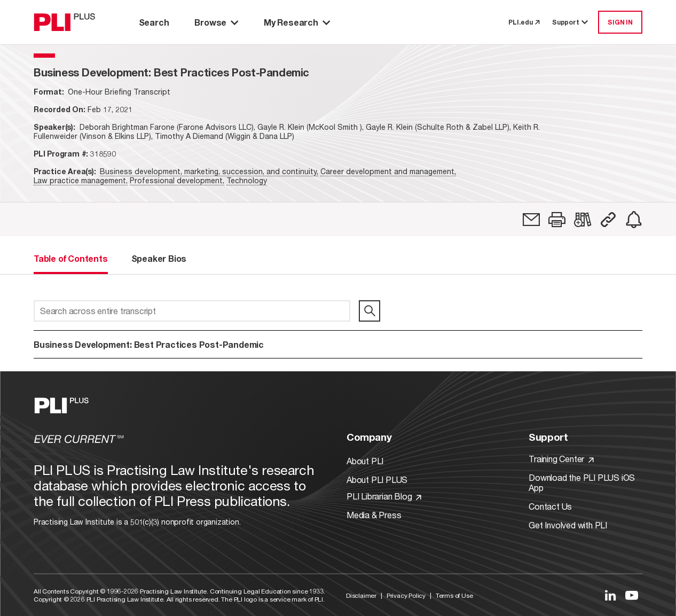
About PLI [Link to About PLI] (365, 461)
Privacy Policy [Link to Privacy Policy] (406, 595)
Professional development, (177, 180)
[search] (370, 311)
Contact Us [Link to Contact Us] (550, 506)
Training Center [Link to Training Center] (561, 459)
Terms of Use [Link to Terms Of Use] (454, 595)
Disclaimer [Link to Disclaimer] (361, 595)
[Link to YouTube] (632, 595)
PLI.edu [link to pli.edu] (524, 22)
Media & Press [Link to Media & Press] (374, 515)
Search (154, 22)
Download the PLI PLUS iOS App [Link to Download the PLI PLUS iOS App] (582, 482)
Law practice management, (81, 180)
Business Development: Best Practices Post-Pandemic (149, 344)
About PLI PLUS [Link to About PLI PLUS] (377, 479)
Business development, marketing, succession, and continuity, (209, 171)
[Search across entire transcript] (192, 311)
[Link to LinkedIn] (610, 595)
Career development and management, (388, 171)
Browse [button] (216, 22)
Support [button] (571, 22)
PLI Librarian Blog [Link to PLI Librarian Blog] (384, 496)
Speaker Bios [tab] (159, 258)
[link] (531, 220)
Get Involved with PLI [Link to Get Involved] (568, 525)
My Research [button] (297, 22)
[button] (557, 220)
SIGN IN (620, 22)
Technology (247, 180)
